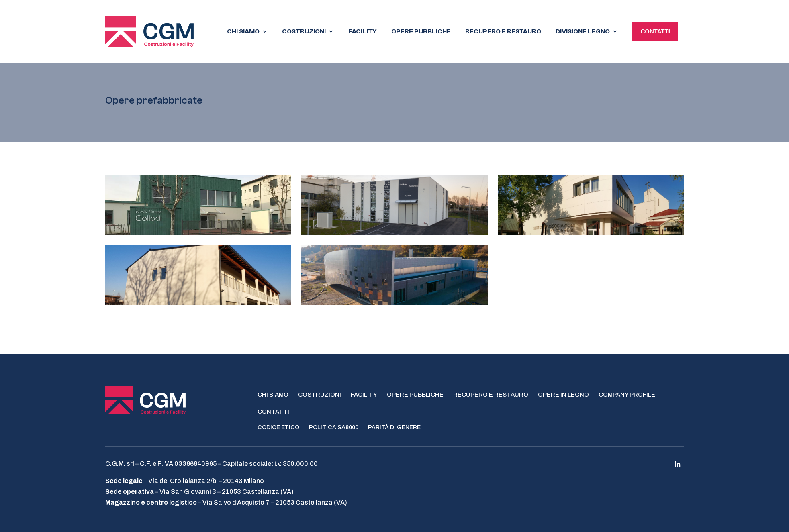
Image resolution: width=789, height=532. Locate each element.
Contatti (273, 410)
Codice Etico (278, 426)
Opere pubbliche (415, 394)
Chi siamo (273, 394)
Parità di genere (394, 426)
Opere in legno (563, 394)
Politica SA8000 (334, 426)
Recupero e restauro (491, 394)
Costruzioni (320, 394)
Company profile (627, 394)
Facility (364, 394)
